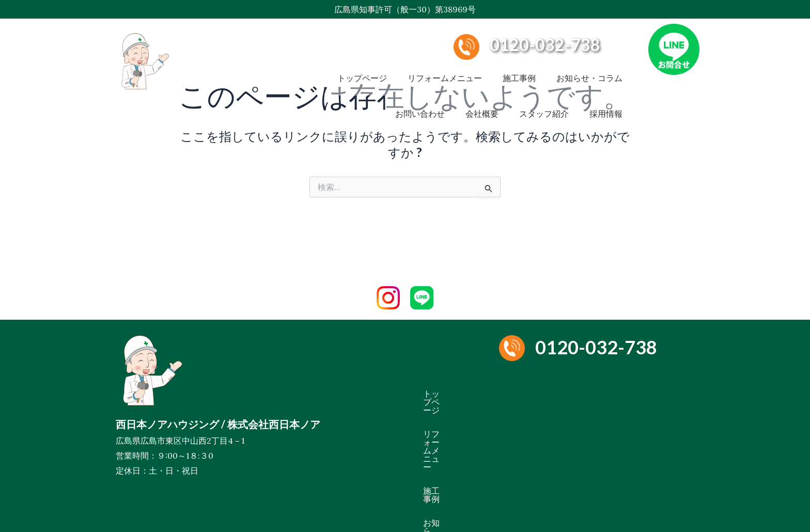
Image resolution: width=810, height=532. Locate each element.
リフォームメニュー (445, 69)
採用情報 (606, 88)
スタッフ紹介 (544, 88)
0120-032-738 (545, 45)
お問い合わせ (420, 88)
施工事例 (519, 69)
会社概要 (482, 88)
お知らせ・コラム (589, 69)
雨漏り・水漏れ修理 (552, 417)
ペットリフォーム (638, 417)
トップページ (362, 69)
